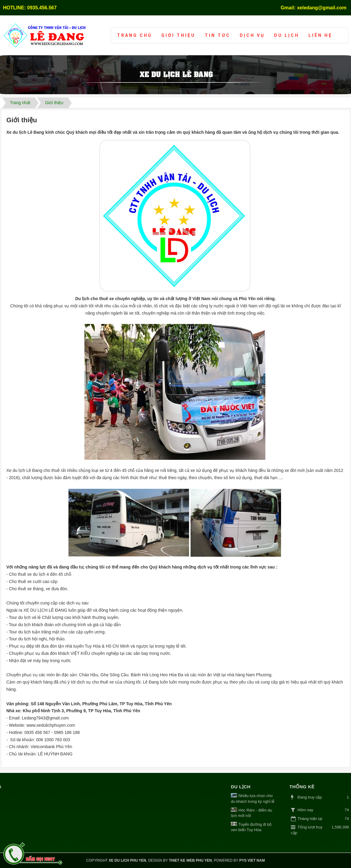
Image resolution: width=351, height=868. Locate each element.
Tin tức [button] (218, 35)
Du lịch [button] (287, 35)
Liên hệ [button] (320, 35)
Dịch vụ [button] (252, 35)
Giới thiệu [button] (178, 35)
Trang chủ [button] (134, 35)
